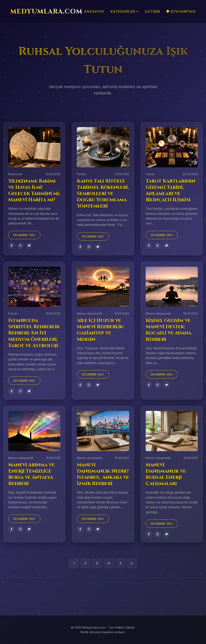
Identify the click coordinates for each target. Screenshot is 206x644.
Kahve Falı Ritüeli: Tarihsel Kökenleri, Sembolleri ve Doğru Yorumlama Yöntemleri (103, 194)
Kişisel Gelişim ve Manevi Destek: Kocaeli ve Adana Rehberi (168, 330)
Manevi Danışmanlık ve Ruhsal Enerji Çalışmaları (166, 474)
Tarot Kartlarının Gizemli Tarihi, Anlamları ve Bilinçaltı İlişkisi (170, 191)
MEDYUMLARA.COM (46, 12)
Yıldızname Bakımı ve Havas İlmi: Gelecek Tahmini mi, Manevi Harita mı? (34, 191)
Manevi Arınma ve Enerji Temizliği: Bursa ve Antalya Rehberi (31, 474)
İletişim (153, 11)
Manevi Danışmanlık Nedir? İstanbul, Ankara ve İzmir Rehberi (103, 474)
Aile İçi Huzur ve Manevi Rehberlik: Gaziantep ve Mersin (101, 330)
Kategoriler (125, 11)
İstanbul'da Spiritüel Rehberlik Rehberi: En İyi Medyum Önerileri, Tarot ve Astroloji (34, 333)
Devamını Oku (24, 235)
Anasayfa (94, 11)
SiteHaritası (181, 11)
